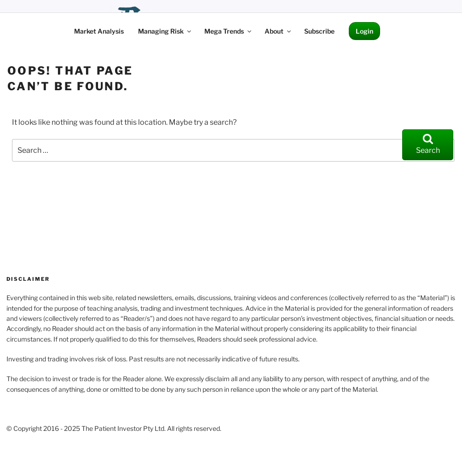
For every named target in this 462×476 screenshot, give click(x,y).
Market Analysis (99, 31)
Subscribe (319, 31)
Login (364, 31)
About (278, 31)
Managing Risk (165, 31)
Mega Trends (228, 31)
